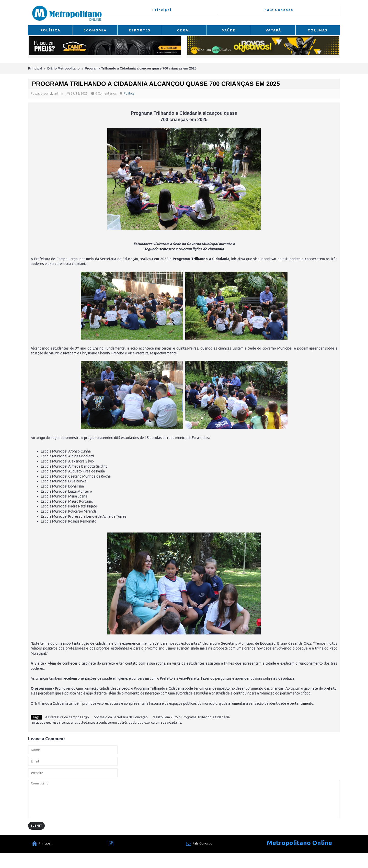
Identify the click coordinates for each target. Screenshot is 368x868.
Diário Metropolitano (63, 68)
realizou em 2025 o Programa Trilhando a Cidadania (191, 717)
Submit (36, 826)
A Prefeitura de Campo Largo (67, 717)
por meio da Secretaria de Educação (121, 717)
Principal (35, 68)
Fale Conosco (199, 844)
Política (129, 93)
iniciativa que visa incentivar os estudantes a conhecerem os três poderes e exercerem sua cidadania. (107, 722)
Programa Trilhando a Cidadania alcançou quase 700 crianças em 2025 (141, 68)
